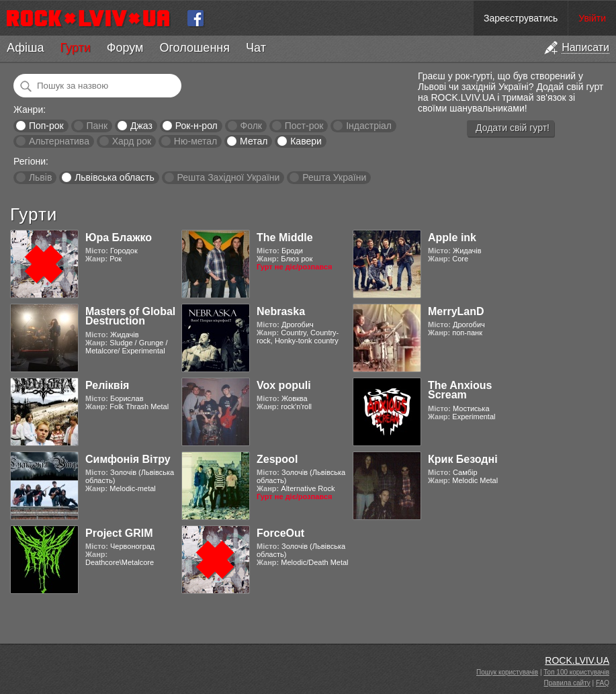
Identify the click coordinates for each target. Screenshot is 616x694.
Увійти (592, 18)
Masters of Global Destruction (130, 316)
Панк (97, 126)
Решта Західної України (228, 177)
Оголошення (194, 48)
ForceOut (280, 533)
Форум (125, 48)
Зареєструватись (521, 18)
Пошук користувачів (507, 672)
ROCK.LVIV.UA (577, 660)
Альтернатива (59, 141)
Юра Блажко (119, 237)
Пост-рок (304, 126)
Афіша (25, 48)
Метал (254, 141)
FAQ (603, 683)
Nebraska (281, 311)
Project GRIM (119, 533)
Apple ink (452, 237)
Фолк (251, 126)
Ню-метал (195, 141)
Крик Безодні (463, 459)
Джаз (141, 126)
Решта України (334, 177)
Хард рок (132, 141)
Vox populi (284, 385)
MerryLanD (456, 311)
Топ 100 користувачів (576, 672)
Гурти (75, 48)
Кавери (306, 141)
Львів (40, 177)
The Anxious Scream (460, 390)
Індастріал (369, 126)
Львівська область (115, 177)
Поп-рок (46, 126)
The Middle (285, 237)
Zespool (277, 459)
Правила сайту (567, 683)
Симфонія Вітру (128, 459)
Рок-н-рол (196, 126)
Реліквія (107, 385)
